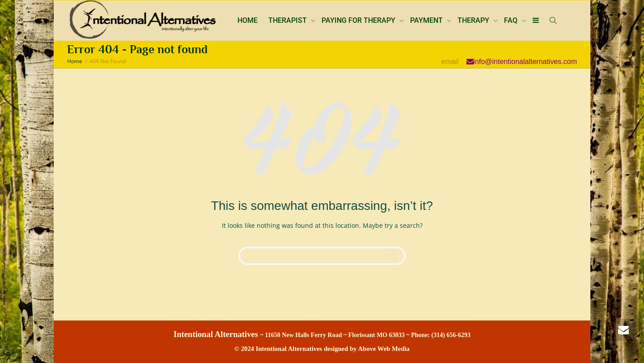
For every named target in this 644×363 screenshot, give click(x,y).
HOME (248, 20)
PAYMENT (427, 20)
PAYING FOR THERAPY (359, 20)
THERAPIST (288, 20)
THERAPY (474, 20)
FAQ (512, 20)
